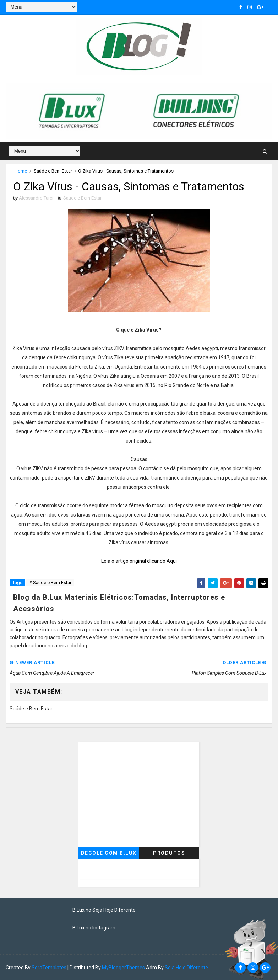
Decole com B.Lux (109, 853)
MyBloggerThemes (123, 968)
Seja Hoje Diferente (186, 968)
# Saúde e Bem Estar (50, 582)
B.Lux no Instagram (94, 928)
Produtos (169, 853)
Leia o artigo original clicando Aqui (139, 561)
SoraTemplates (49, 968)
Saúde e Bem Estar (53, 171)
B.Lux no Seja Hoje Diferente (104, 910)
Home (21, 171)
